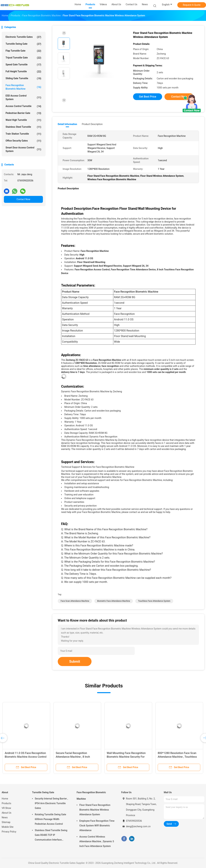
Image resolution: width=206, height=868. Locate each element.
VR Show (6, 808)
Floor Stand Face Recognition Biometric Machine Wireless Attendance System (95, 810)
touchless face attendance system (154, 601)
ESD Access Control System (23, 97)
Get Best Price (148, 97)
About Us (7, 813)
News (5, 817)
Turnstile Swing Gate (23, 44)
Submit (75, 661)
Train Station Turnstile (23, 134)
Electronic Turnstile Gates (23, 37)
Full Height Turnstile (23, 72)
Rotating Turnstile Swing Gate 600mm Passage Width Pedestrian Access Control (50, 819)
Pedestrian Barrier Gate (23, 113)
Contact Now (23, 199)
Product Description (92, 124)
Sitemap (6, 822)
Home (5, 799)
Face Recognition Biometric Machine (23, 87)
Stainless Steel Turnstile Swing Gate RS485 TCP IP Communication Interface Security (51, 835)
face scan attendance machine (75, 601)
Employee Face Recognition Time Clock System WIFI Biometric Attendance (97, 826)
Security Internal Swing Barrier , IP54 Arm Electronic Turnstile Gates (51, 803)
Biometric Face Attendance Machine (114, 601)
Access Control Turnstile (23, 106)
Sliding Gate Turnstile (23, 78)
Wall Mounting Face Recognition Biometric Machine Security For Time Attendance (126, 757)
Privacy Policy (9, 832)
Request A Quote (192, 5)
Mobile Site (8, 827)
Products (6, 803)
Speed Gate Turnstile (23, 65)
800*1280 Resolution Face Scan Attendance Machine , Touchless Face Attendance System (177, 757)
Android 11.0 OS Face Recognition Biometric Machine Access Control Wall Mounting (26, 757)
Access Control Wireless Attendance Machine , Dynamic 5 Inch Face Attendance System (97, 841)
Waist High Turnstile (23, 120)
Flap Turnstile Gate (23, 51)
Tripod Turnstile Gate (23, 58)
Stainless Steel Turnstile (23, 127)
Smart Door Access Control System (23, 149)
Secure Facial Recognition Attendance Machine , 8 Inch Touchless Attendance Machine (75, 757)
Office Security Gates (23, 141)
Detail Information (67, 124)
